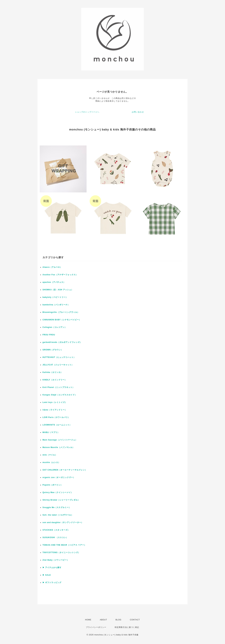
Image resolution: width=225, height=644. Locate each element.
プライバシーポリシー (96, 627)
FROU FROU (49, 335)
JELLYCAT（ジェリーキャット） (58, 365)
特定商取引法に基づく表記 (127, 627)
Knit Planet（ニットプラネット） (58, 387)
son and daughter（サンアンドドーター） (63, 522)
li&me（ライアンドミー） (55, 410)
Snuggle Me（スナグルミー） (57, 507)
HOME (88, 620)
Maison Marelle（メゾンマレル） (58, 447)
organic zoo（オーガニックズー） (59, 477)
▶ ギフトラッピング (52, 583)
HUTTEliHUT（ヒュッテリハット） (59, 357)
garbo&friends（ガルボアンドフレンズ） (62, 342)
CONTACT (135, 620)
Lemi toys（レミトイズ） (55, 402)
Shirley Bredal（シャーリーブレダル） (61, 500)
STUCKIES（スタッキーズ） (56, 530)
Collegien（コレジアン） (55, 327)
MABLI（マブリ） (51, 432)
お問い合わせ (138, 112)
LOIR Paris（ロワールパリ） (56, 417)
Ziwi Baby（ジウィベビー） (56, 560)
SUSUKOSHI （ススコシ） (55, 537)
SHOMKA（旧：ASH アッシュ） (58, 290)
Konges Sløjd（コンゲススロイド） (60, 395)
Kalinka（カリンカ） (52, 372)
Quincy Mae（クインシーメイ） (58, 492)
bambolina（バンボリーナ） (56, 305)
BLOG (119, 620)
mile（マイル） (50, 455)
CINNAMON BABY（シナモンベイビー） (62, 320)
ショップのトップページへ (87, 112)
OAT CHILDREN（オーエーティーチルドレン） (65, 470)
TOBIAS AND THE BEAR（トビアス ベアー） (64, 545)
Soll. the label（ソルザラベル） (58, 515)
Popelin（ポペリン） (52, 485)
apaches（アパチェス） (54, 282)
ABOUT (103, 620)
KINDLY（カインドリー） (55, 380)
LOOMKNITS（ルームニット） (57, 425)
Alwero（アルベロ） (52, 267)
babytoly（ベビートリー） (55, 297)
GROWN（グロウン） (53, 350)
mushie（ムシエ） (51, 462)
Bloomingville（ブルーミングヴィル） (61, 312)
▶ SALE (47, 575)
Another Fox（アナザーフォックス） (60, 275)
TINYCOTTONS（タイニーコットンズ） (61, 552)
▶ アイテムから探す (52, 568)
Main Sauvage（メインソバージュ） (60, 440)
